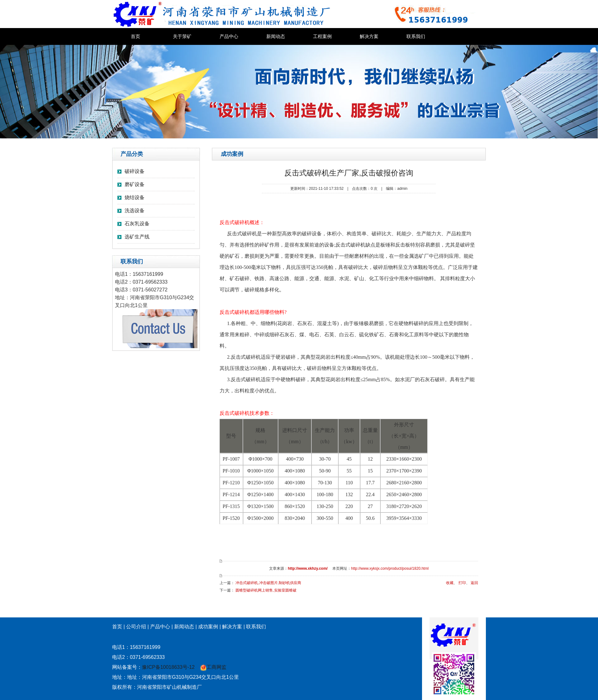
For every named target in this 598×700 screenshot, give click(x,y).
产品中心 (229, 36)
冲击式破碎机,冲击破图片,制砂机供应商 (268, 583)
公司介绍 (136, 627)
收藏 (450, 583)
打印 (462, 583)
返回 (474, 583)
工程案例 (322, 36)
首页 (135, 36)
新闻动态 (276, 36)
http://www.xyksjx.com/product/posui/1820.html (390, 568)
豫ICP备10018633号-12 (168, 667)
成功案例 (208, 627)
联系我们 (416, 36)
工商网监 (213, 667)
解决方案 (369, 36)
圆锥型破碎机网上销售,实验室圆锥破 (266, 590)
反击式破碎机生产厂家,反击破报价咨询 (349, 173)
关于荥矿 (182, 36)
